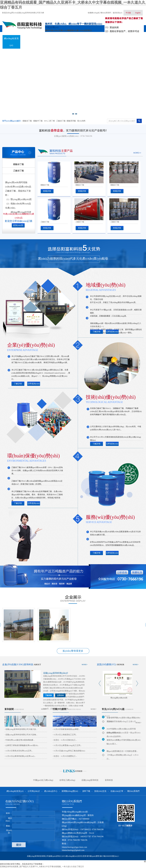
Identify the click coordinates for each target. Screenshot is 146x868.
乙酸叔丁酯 (61, 121)
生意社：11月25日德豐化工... (65, 756)
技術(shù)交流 (99, 38)
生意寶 (84, 856)
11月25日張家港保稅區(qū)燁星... (67, 729)
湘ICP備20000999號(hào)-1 (109, 856)
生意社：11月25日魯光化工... (65, 740)
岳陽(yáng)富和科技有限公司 (54, 676)
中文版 (128, 13)
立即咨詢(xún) (112, 332)
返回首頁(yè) (117, 13)
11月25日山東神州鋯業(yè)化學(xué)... (21, 756)
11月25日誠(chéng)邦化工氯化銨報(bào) (69, 751)
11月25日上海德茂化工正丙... (65, 735)
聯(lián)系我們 (106, 13)
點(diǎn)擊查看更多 (73, 651)
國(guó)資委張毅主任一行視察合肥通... (122, 751)
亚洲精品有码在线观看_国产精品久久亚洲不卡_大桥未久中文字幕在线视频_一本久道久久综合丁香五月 (42, 867)
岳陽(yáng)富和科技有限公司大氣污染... (21, 729)
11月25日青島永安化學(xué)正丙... (19, 751)
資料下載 (82, 38)
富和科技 (109, 780)
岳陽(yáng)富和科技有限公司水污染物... (21, 735)
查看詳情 (47, 191)
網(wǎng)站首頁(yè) (11, 42)
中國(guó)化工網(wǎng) (43, 780)
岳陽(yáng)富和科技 (90, 780)
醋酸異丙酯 (71, 121)
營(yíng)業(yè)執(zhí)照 (119, 698)
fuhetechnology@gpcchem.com (74, 847)
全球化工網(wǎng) (67, 780)
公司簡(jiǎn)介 (34, 791)
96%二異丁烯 (49, 121)
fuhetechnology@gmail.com (73, 850)
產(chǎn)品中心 (47, 38)
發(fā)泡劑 (81, 121)
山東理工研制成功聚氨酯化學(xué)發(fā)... (22, 745)
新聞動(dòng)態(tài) (64, 42)
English (138, 13)
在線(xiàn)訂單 (117, 38)
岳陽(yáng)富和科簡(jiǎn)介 (56, 673)
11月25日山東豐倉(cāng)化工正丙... (68, 745)
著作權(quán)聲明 (93, 856)
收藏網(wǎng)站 (94, 13)
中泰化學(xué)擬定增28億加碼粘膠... (20, 740)
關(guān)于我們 (29, 38)
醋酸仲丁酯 (38, 121)
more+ (85, 665)
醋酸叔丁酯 (27, 121)
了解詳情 (96, 332)
